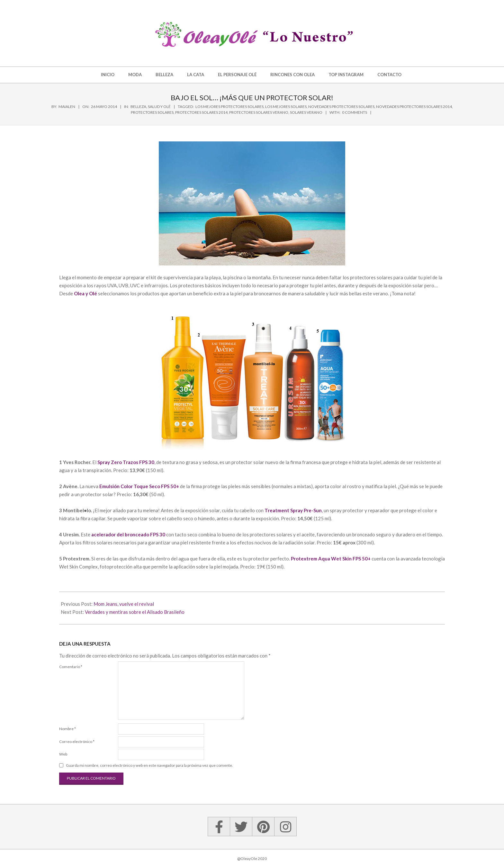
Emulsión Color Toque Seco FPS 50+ (139, 486)
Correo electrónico (77, 742)
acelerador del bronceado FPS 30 (128, 534)
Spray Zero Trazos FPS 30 (126, 462)
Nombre (67, 729)
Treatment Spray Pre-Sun (293, 510)
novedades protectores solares (341, 107)
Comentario (71, 667)
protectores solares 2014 (201, 112)
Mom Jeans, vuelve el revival (124, 604)
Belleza (138, 107)
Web (63, 754)
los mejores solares (286, 107)
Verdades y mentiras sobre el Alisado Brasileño (135, 612)
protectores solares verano (259, 112)
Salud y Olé (159, 107)
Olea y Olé (85, 293)
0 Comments (355, 112)
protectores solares (152, 112)
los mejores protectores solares (230, 107)
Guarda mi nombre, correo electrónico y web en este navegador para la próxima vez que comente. (149, 765)
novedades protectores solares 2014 (414, 107)
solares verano (306, 112)
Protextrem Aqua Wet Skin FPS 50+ (331, 559)
